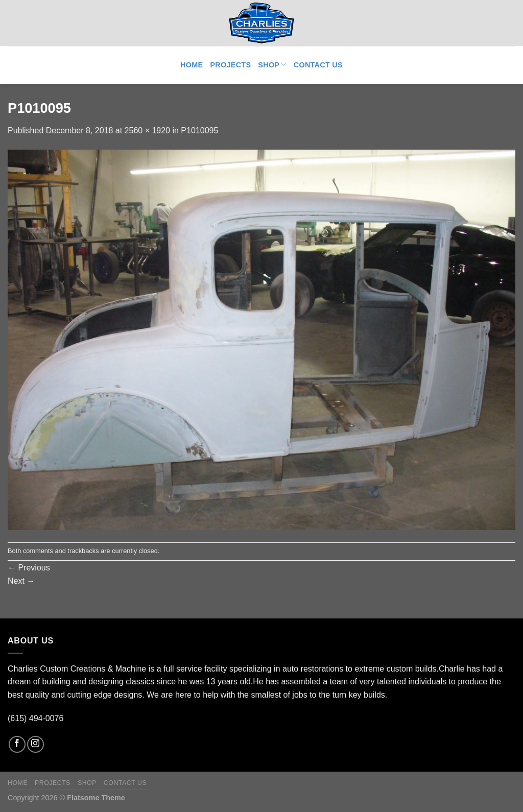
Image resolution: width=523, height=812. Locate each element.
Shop (272, 65)
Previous (29, 568)
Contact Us (318, 65)
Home (192, 65)
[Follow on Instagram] (35, 744)
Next (21, 581)
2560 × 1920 (147, 130)
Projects (230, 65)
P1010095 (199, 130)
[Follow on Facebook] (17, 744)
